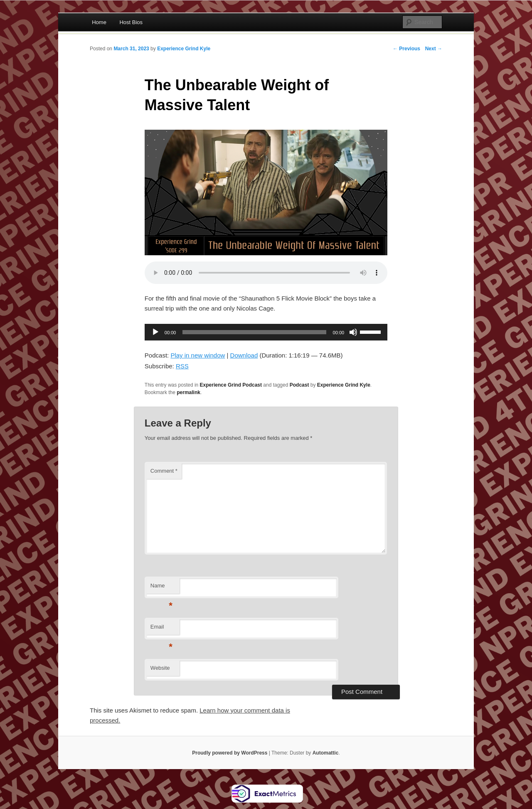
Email (161, 629)
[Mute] (353, 332)
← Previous (406, 49)
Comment (164, 471)
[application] (266, 332)
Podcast (299, 385)
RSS (182, 366)
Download (244, 355)
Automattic (326, 753)
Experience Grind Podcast (231, 385)
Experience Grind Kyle (184, 49)
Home (99, 22)
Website (160, 668)
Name (161, 588)
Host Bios (131, 22)
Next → (434, 49)
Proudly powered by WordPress (230, 753)
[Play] (155, 332)
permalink (188, 392)
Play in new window (198, 355)
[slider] (254, 332)
